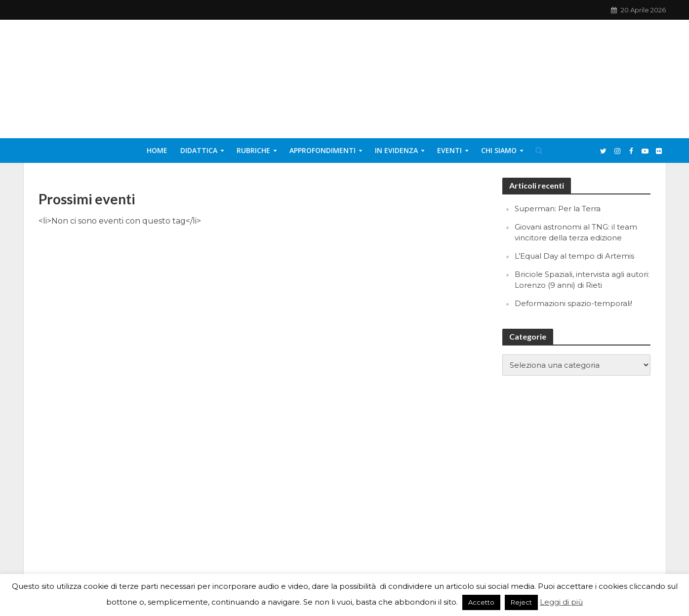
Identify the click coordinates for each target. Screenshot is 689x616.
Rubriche (253, 150)
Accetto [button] (481, 602)
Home (157, 150)
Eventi (449, 150)
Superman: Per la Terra (558, 209)
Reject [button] (521, 602)
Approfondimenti (323, 150)
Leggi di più (561, 602)
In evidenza (396, 150)
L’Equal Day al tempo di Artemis (574, 256)
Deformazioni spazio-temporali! (573, 303)
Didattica (199, 150)
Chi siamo (499, 150)
